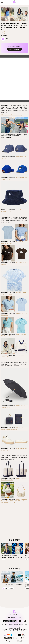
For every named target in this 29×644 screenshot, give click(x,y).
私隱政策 (16, 624)
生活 (3, 32)
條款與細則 (11, 624)
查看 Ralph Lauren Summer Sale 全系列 (11, 115)
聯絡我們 (21, 624)
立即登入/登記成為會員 (15, 49)
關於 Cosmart (5, 624)
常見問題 (25, 624)
